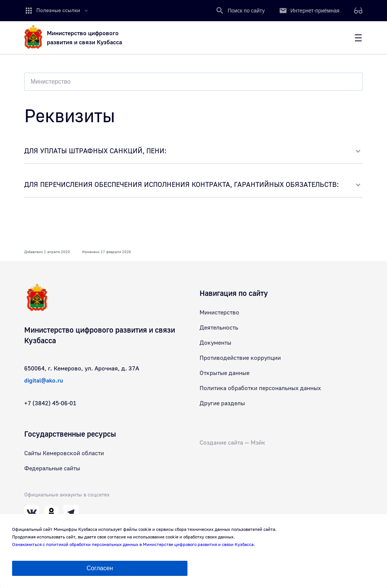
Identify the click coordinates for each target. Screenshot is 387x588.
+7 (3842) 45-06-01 (50, 403)
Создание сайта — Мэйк (232, 443)
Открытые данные (224, 373)
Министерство (219, 313)
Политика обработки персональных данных (260, 388)
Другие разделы (222, 403)
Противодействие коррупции (240, 358)
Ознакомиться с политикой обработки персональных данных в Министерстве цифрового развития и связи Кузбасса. (134, 545)
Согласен (100, 568)
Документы (215, 343)
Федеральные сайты (52, 468)
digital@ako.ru (44, 381)
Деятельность (219, 328)
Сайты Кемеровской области (64, 453)
